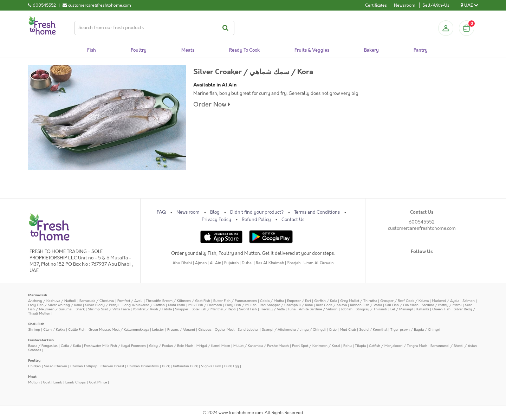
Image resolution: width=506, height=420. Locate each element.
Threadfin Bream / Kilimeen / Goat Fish (178, 301)
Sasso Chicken (56, 366)
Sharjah (294, 263)
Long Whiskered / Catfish (144, 305)
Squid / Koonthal (373, 329)
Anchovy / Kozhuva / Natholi (52, 301)
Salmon (469, 301)
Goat (47, 382)
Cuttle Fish (77, 329)
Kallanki (423, 309)
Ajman (201, 263)
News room (188, 212)
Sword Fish (248, 309)
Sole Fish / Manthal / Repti (214, 309)
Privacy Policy (216, 220)
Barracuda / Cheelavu (97, 301)
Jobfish (347, 309)
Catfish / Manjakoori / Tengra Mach (398, 346)
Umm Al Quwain (319, 263)
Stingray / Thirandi (371, 309)
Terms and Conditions (317, 212)
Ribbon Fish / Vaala (366, 305)
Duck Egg (232, 366)
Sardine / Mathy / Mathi (442, 305)
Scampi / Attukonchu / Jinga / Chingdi (294, 329)
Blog (215, 212)
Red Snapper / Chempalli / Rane (286, 305)
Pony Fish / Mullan (241, 305)
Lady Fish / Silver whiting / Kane (55, 305)
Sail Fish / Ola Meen (402, 305)
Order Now (212, 105)
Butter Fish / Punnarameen (235, 301)
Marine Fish (38, 295)
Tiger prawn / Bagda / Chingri (415, 329)
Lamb (58, 382)
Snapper (182, 309)
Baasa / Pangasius (43, 346)
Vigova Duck (211, 366)
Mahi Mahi (177, 305)
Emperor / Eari (299, 301)
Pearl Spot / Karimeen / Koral (316, 346)
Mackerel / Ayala (446, 301)
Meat (32, 377)
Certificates (376, 5)
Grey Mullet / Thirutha (359, 301)
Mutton (34, 382)
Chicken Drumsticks (143, 366)
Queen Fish (441, 309)
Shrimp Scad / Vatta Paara (109, 309)
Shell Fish (36, 324)
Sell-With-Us (436, 5)
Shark (80, 309)
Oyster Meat (225, 329)
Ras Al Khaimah (270, 263)
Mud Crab (348, 329)
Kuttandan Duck (185, 366)
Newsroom (405, 5)
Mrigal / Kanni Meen (213, 346)
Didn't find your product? (257, 212)
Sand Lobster (248, 329)
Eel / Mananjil (402, 309)
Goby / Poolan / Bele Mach (171, 346)
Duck (166, 366)
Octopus (205, 329)
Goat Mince (98, 382)
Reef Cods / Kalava (331, 305)
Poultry (34, 360)
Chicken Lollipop (84, 366)
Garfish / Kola (326, 301)
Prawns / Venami (181, 329)
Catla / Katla (71, 346)
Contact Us (293, 220)
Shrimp (34, 329)
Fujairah (231, 263)
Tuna (292, 309)
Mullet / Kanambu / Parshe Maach (261, 346)
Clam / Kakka (54, 329)
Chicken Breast (112, 366)
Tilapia (360, 346)
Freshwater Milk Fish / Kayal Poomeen (115, 346)
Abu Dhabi (182, 263)
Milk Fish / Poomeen (205, 305)
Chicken (34, 366)
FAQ (161, 212)
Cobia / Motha (272, 301)
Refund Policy (256, 220)
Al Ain (215, 263)
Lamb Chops (76, 382)
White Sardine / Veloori (318, 309)
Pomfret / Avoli (130, 301)
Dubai (247, 263)
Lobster (158, 329)
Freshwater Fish (41, 340)
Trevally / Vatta (272, 309)
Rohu (348, 346)
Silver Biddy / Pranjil (102, 305)
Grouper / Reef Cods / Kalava (404, 301)
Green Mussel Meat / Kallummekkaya (119, 329)
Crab (333, 329)
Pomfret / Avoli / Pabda (152, 309)
